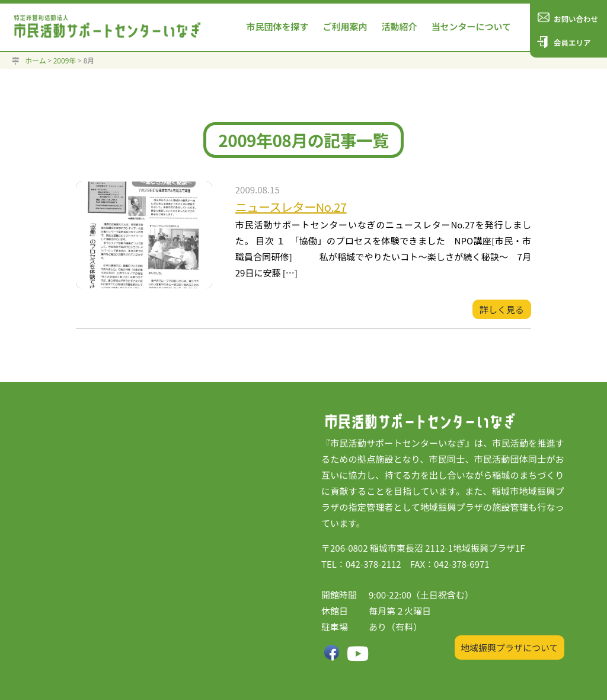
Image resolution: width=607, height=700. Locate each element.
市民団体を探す (277, 26)
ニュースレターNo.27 (291, 207)
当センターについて (471, 26)
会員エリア (572, 42)
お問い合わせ (576, 19)
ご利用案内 (345, 26)
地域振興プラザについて (509, 647)
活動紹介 (399, 26)
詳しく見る (502, 309)
